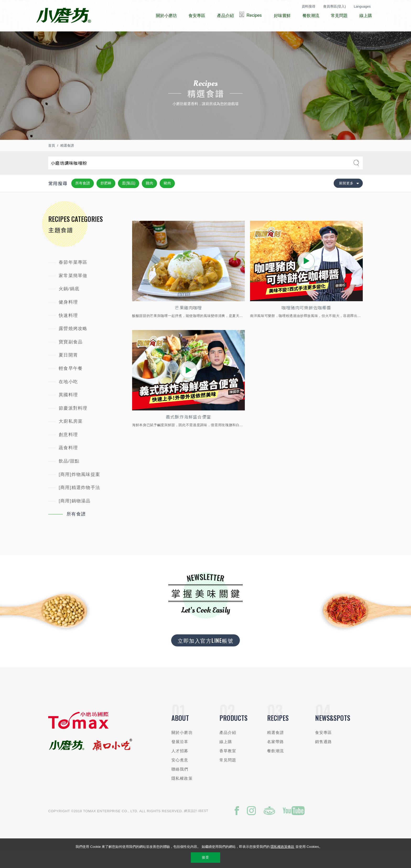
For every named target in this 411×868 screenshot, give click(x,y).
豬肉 (167, 199)
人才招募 (180, 767)
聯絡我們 (180, 785)
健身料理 (68, 318)
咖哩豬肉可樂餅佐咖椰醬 (307, 324)
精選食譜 (67, 161)
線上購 (226, 757)
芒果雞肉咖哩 (188, 324)
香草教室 (228, 767)
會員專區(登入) (335, 6)
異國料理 (68, 411)
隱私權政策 (182, 794)
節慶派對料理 (73, 424)
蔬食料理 (68, 463)
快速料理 (68, 331)
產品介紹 (228, 748)
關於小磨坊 (182, 748)
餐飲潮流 (276, 767)
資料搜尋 (309, 6)
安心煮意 (180, 776)
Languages (362, 6)
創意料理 (68, 450)
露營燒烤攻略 (73, 344)
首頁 (52, 161)
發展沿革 (180, 757)
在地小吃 (68, 397)
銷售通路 (324, 757)
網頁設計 (191, 827)
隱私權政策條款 (282, 847)
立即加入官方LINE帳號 (206, 656)
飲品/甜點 (69, 477)
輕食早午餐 (71, 384)
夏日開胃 (68, 371)
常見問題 (228, 776)
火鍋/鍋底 (69, 304)
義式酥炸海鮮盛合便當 (188, 434)
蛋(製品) (129, 199)
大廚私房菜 (71, 437)
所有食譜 (83, 199)
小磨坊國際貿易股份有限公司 (64, 16)
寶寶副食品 (71, 358)
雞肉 (149, 199)
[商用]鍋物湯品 (75, 517)
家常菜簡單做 (73, 291)
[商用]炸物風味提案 (79, 490)
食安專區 (324, 748)
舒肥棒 (106, 199)
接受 (205, 857)
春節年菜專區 (73, 278)
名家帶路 (276, 757)
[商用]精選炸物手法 (79, 503)
